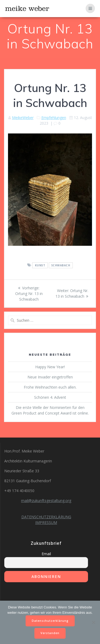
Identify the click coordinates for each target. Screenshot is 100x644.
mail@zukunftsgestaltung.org (46, 501)
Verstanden (50, 633)
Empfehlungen (54, 118)
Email (46, 554)
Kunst (40, 265)
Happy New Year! (50, 367)
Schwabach (61, 265)
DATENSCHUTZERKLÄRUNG (46, 517)
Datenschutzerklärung (50, 621)
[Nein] (93, 622)
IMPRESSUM (46, 522)
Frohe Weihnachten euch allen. (50, 387)
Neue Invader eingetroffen (50, 377)
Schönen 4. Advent (50, 397)
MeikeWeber (23, 118)
